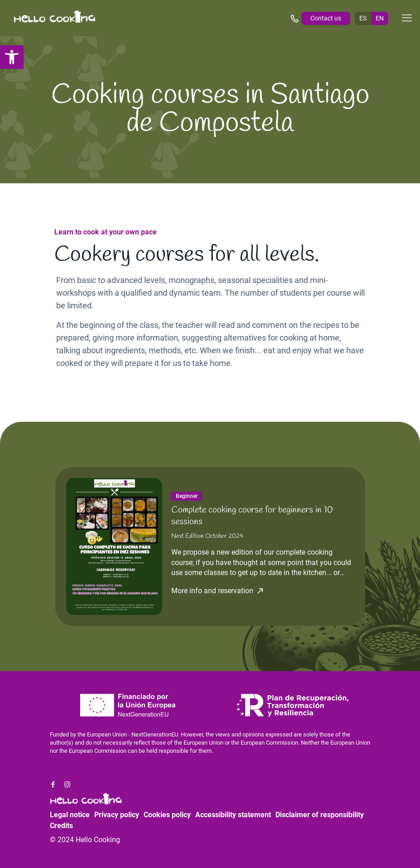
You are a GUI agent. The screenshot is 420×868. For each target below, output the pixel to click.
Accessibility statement (233, 815)
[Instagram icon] (67, 785)
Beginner (187, 496)
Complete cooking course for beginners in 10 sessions (252, 516)
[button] (12, 57)
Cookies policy (167, 815)
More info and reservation (212, 591)
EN (380, 18)
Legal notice (70, 815)
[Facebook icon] (53, 785)
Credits (61, 826)
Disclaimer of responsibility (320, 815)
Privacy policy (117, 815)
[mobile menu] (407, 18)
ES (363, 18)
